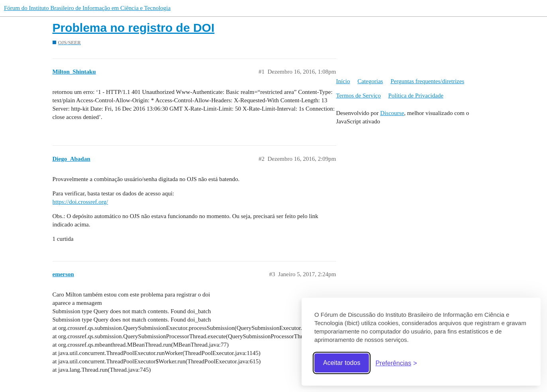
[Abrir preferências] (396, 363)
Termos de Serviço (359, 96)
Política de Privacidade (416, 96)
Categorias (370, 81)
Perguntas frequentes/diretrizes (427, 81)
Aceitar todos (342, 363)
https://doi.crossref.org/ (80, 202)
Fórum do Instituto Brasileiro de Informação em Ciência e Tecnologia (87, 8)
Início (343, 81)
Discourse (392, 113)
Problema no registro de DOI (134, 28)
